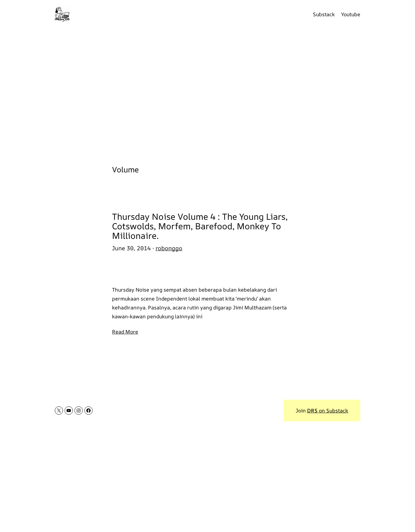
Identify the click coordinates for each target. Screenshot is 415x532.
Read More (125, 332)
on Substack (328, 411)
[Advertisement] (207, 92)
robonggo (169, 248)
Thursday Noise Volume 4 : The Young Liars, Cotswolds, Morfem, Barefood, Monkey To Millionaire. (200, 226)
